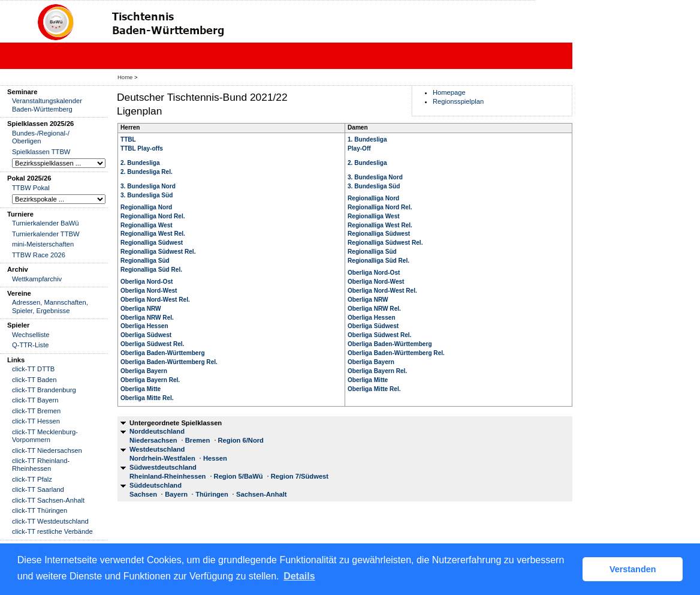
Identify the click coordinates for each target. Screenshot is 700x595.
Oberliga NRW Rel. (147, 318)
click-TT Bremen (36, 411)
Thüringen (212, 494)
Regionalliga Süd (145, 261)
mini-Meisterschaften (43, 244)
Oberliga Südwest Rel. (152, 344)
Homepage (449, 92)
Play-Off (359, 148)
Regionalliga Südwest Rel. (158, 252)
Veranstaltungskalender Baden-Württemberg (47, 105)
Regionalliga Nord (146, 207)
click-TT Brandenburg (44, 390)
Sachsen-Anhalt (262, 494)
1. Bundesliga (367, 139)
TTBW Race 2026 (39, 255)
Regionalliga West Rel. (153, 234)
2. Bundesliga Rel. (147, 172)
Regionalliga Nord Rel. (153, 216)
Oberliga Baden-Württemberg (163, 353)
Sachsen (143, 494)
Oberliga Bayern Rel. (150, 380)
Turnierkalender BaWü (46, 223)
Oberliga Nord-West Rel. (155, 300)
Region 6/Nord (241, 440)
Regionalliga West (147, 225)
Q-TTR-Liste (31, 345)
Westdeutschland (157, 449)
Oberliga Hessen (144, 326)
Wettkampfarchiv (37, 279)
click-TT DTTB (33, 369)
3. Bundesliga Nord (148, 186)
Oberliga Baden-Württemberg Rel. (169, 362)
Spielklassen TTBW (41, 152)
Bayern (176, 494)
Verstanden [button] (633, 569)
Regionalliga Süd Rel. (151, 270)
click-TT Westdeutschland (50, 521)
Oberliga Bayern (144, 371)
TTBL (128, 139)
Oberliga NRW (141, 309)
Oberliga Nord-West (149, 291)
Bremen (198, 440)
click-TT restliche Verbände (52, 531)
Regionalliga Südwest (152, 243)
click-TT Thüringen (40, 510)
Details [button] (299, 576)
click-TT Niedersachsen (47, 450)
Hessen (215, 458)
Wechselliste (31, 335)
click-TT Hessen (36, 421)
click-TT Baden (34, 380)
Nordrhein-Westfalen (162, 458)
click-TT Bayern (35, 400)
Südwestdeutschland (163, 467)
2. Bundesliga (140, 163)
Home (125, 77)
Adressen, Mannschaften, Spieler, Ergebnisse (50, 306)
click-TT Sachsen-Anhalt (48, 500)
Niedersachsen (153, 440)
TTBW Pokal (31, 188)
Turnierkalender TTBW (46, 234)
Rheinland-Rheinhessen (168, 476)
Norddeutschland (157, 431)
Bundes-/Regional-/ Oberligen (41, 137)
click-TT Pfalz (32, 479)
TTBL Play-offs (142, 148)
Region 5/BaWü (239, 476)
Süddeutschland (156, 485)
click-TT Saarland (38, 489)
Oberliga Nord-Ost (147, 282)
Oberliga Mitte (141, 389)
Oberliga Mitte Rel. (147, 398)
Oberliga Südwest (146, 335)
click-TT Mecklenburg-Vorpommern (45, 436)
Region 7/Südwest (300, 476)
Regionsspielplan (458, 101)
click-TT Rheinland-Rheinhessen (41, 465)
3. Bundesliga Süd (147, 195)
